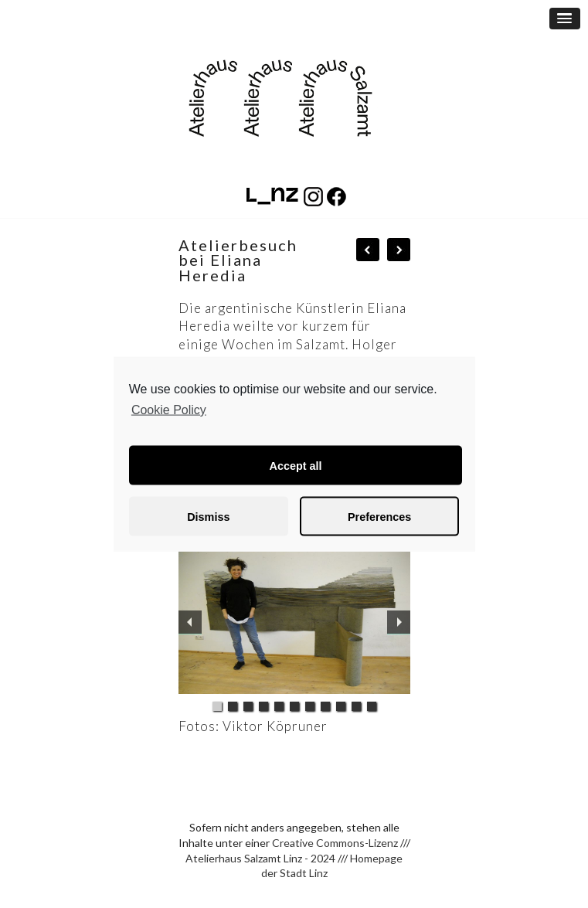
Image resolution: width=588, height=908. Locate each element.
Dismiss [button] (208, 516)
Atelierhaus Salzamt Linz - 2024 (260, 858)
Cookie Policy (169, 409)
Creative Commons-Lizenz (335, 843)
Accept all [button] (296, 465)
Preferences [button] (379, 516)
